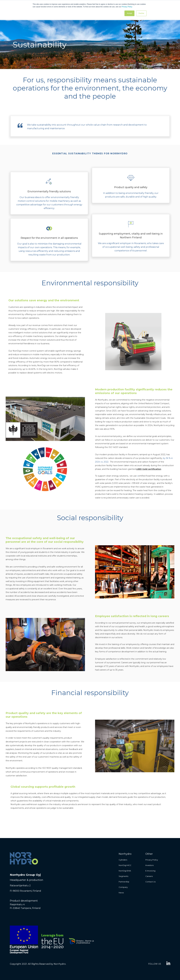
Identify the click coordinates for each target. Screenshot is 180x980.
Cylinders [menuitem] (123, 860)
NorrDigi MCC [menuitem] (125, 865)
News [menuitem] (121, 893)
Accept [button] (129, 13)
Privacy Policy (127, 7)
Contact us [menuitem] (150, 882)
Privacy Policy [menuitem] (152, 860)
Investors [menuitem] (149, 865)
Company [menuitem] (123, 887)
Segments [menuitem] (123, 876)
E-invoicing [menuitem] (150, 871)
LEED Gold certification (149, 469)
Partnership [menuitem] (124, 882)
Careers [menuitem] (149, 876)
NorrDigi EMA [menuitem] (125, 871)
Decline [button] (141, 13)
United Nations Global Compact (154, 403)
